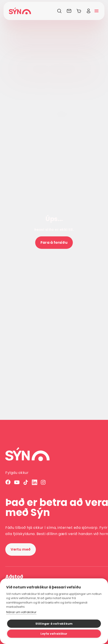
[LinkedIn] (35, 482)
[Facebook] (8, 482)
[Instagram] (43, 482)
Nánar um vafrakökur (21, 612)
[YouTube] (17, 482)
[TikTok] (26, 482)
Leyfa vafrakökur (54, 634)
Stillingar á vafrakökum (54, 624)
